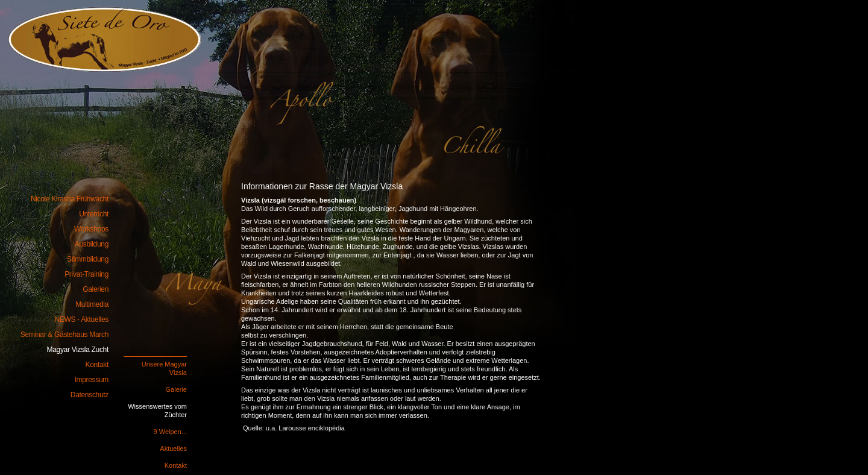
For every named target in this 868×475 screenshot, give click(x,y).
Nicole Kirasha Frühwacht (96, 33)
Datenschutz (90, 395)
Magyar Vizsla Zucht (78, 350)
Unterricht (94, 214)
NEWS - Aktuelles (81, 319)
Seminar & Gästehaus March (64, 335)
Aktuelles (173, 448)
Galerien (96, 289)
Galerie (176, 389)
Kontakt (176, 465)
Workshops (91, 229)
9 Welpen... (170, 432)
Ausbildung (92, 244)
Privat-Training (86, 274)
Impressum (92, 380)
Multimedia (92, 304)
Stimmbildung (88, 259)
